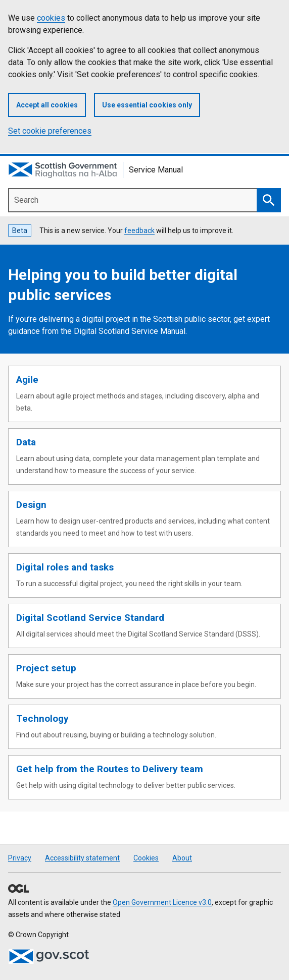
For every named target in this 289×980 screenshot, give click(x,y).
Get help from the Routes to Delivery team (110, 769)
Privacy (20, 858)
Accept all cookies (47, 105)
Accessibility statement (82, 858)
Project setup (46, 668)
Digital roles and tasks (65, 567)
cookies (51, 18)
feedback (139, 230)
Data (26, 442)
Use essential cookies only (147, 105)
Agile (27, 380)
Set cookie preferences (50, 131)
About (182, 858)
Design (31, 505)
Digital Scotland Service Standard (90, 618)
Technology (42, 718)
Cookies (146, 858)
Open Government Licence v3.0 (162, 902)
